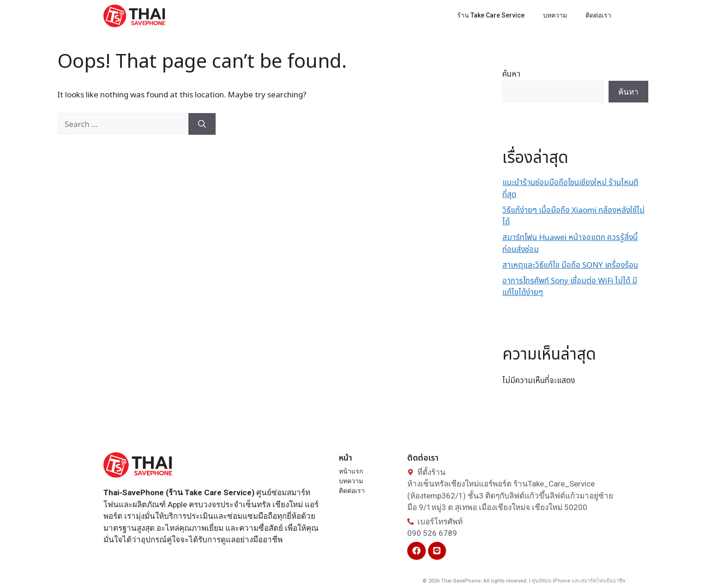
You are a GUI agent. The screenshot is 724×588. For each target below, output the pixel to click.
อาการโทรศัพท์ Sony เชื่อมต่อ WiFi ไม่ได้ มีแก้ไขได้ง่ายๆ (570, 287)
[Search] (202, 124)
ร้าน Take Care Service (491, 15)
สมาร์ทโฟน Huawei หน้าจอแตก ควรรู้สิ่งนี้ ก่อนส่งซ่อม (570, 244)
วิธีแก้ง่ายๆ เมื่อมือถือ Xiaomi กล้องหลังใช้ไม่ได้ (573, 216)
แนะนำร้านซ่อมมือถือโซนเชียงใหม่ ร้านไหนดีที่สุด (570, 189)
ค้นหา (511, 74)
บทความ (555, 15)
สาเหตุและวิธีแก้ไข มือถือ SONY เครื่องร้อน (570, 265)
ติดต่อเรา (598, 15)
